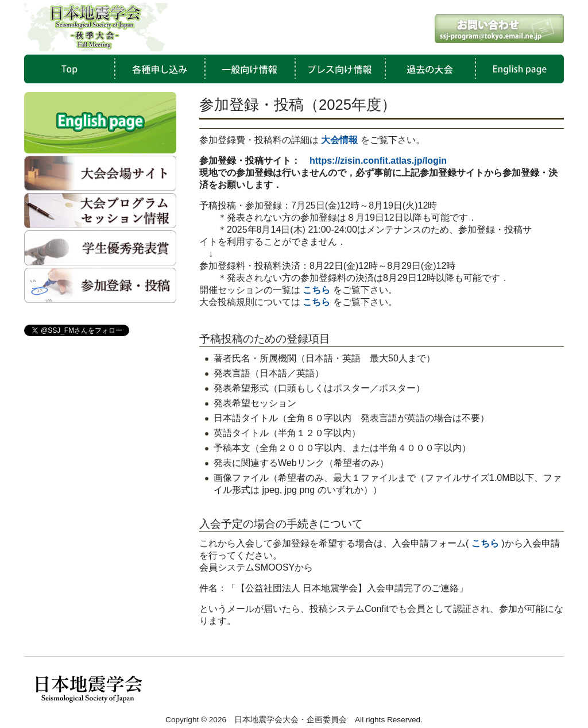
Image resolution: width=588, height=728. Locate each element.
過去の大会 (427, 69)
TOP (69, 69)
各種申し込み (158, 69)
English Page (517, 69)
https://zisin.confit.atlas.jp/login (378, 161)
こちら (317, 302)
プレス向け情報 (338, 69)
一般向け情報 (248, 69)
